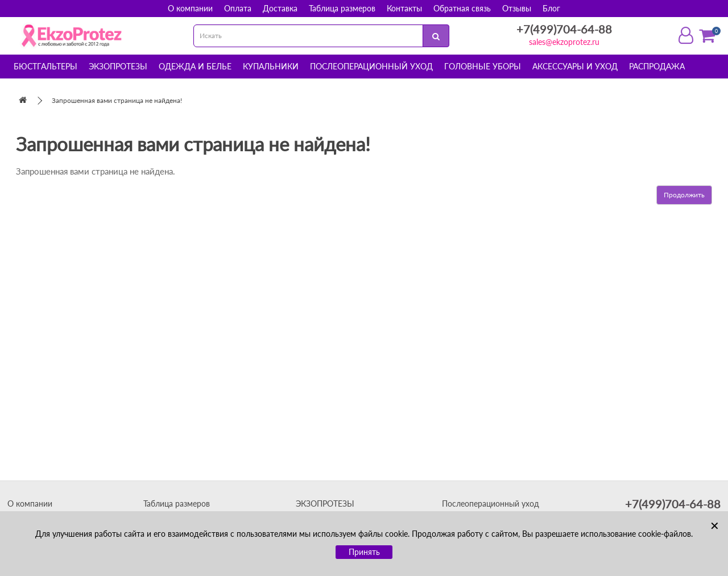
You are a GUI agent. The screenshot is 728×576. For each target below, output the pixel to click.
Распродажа (657, 66)
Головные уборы (483, 66)
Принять (364, 552)
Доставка (280, 8)
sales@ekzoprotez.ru (564, 42)
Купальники (271, 66)
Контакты (404, 8)
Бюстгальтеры (45, 66)
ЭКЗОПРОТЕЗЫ (325, 504)
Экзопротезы (118, 66)
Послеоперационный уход (371, 66)
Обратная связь (462, 8)
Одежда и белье (195, 66)
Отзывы (517, 8)
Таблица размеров (342, 8)
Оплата (238, 8)
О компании (190, 8)
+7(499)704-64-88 (564, 29)
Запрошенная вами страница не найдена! (117, 100)
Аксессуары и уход (575, 66)
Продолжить (684, 195)
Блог (551, 8)
